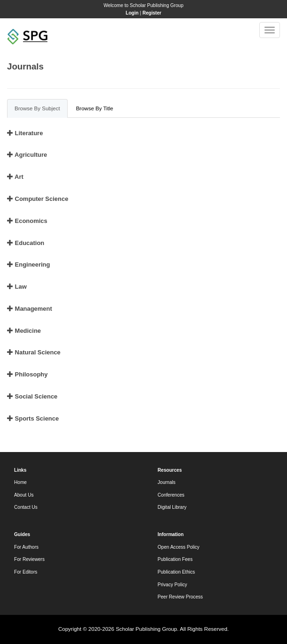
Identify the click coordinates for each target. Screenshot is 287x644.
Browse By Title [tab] (95, 108)
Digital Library (172, 507)
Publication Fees (175, 559)
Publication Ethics (177, 572)
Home (20, 482)
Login (132, 13)
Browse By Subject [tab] (37, 108)
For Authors (26, 547)
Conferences (171, 495)
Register (152, 13)
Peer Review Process (180, 597)
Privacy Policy (173, 585)
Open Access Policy (179, 547)
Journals (167, 482)
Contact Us (26, 507)
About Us (24, 495)
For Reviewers (29, 559)
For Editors (26, 572)
